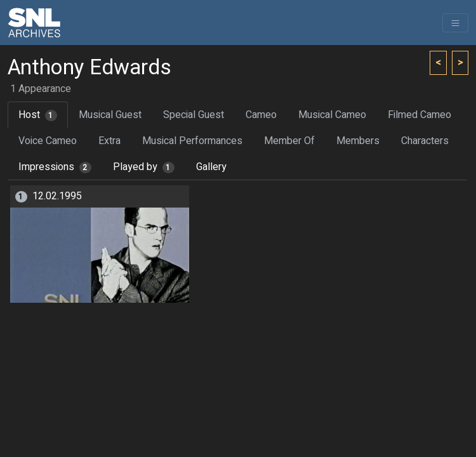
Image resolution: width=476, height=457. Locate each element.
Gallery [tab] (211, 167)
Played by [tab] (144, 167)
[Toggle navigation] (455, 23)
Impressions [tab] (55, 167)
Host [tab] (38, 115)
